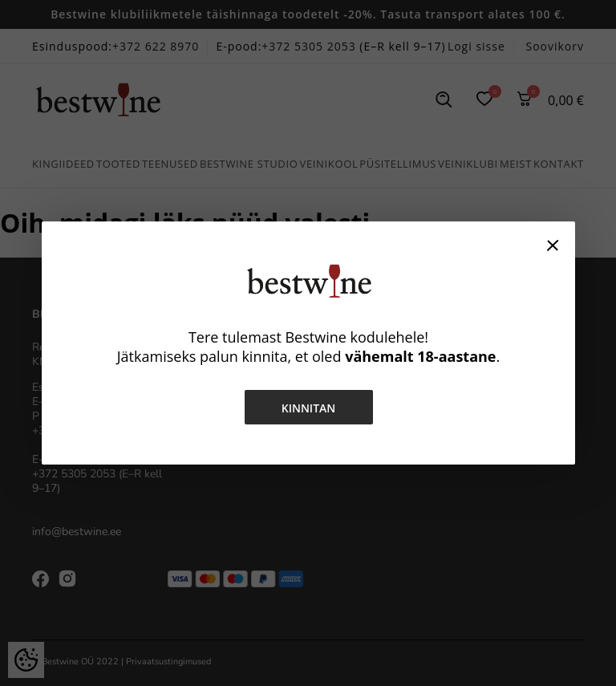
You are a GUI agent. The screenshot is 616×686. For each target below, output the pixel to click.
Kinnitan (308, 408)
